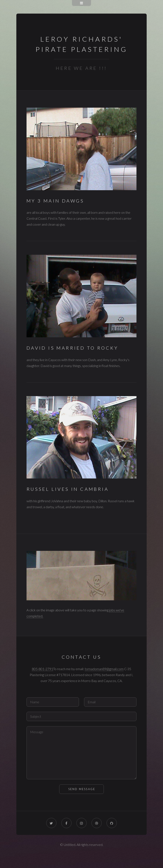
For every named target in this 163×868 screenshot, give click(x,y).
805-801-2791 (42, 669)
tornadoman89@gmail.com (104, 669)
